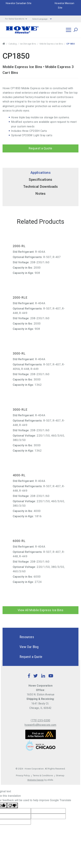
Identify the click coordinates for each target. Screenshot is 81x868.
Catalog (13, 44)
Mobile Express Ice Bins (51, 44)
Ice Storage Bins (28, 44)
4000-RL (19, 475)
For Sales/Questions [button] (16, 19)
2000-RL (19, 246)
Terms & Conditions (43, 775)
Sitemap (60, 775)
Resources (21, 637)
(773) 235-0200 (40, 720)
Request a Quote (40, 148)
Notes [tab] (40, 194)
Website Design (35, 780)
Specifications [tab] (40, 180)
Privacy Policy (23, 775)
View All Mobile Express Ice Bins (41, 610)
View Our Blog (23, 647)
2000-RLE (20, 297)
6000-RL (19, 541)
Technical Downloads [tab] (41, 187)
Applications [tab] (40, 173)
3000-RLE (20, 410)
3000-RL (19, 353)
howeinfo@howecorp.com (40, 725)
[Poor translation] (12, 805)
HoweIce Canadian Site (19, 3)
